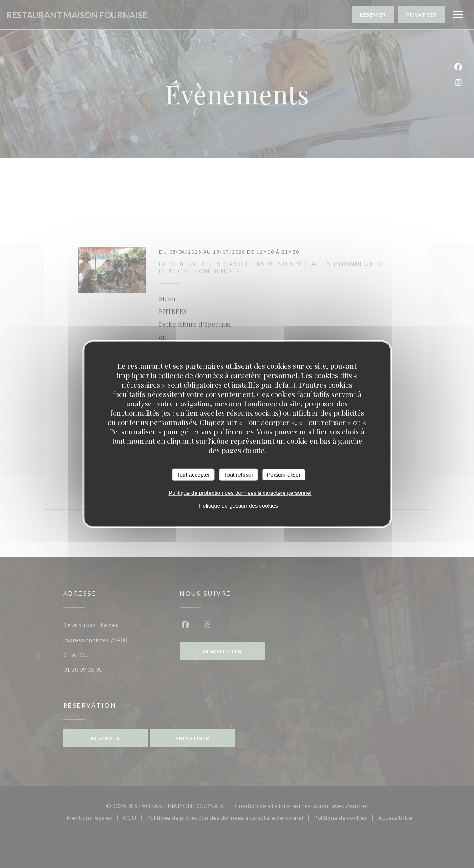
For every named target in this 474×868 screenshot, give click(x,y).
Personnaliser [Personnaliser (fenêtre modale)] (284, 475)
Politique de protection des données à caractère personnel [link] (240, 493)
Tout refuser (239, 475)
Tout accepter (193, 475)
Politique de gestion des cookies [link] (238, 505)
